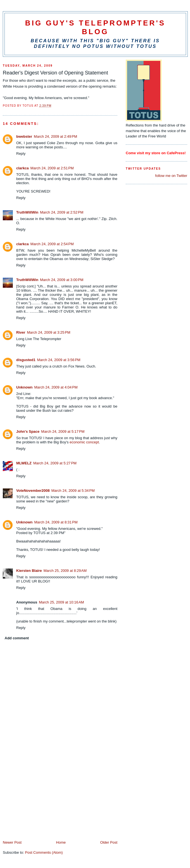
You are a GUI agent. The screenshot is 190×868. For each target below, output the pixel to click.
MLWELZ (24, 463)
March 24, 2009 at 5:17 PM (63, 431)
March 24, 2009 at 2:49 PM (55, 136)
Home (61, 842)
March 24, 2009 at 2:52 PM (62, 212)
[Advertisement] (45, 801)
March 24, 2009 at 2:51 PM (52, 168)
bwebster (24, 136)
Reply (21, 154)
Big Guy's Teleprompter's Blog (95, 27)
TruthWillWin (27, 212)
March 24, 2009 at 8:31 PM (56, 522)
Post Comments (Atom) (44, 852)
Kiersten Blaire (29, 571)
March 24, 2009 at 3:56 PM (59, 360)
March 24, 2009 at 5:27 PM (55, 463)
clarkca (22, 168)
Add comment (17, 638)
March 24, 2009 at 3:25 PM (49, 332)
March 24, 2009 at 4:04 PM (56, 387)
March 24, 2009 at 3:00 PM (62, 280)
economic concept (84, 442)
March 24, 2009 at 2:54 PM (52, 244)
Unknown (24, 387)
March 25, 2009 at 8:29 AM (65, 571)
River (21, 332)
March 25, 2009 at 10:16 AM (61, 602)
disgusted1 (26, 360)
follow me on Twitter (171, 176)
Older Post (109, 842)
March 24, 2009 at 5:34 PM (73, 491)
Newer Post (12, 842)
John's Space (28, 431)
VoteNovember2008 (33, 491)
